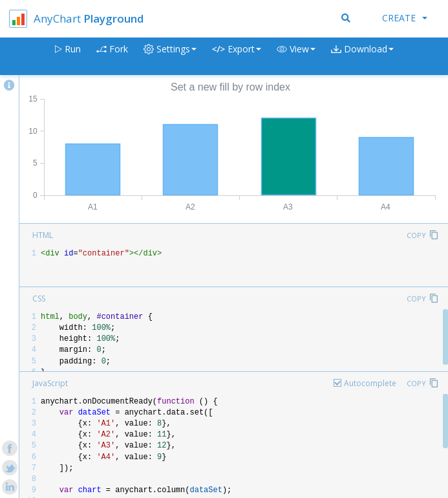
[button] (296, 57)
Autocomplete (370, 383)
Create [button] (405, 18)
